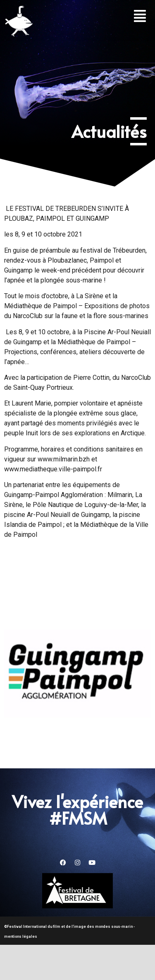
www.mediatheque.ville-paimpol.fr (53, 469)
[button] (140, 16)
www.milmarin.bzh (64, 459)
